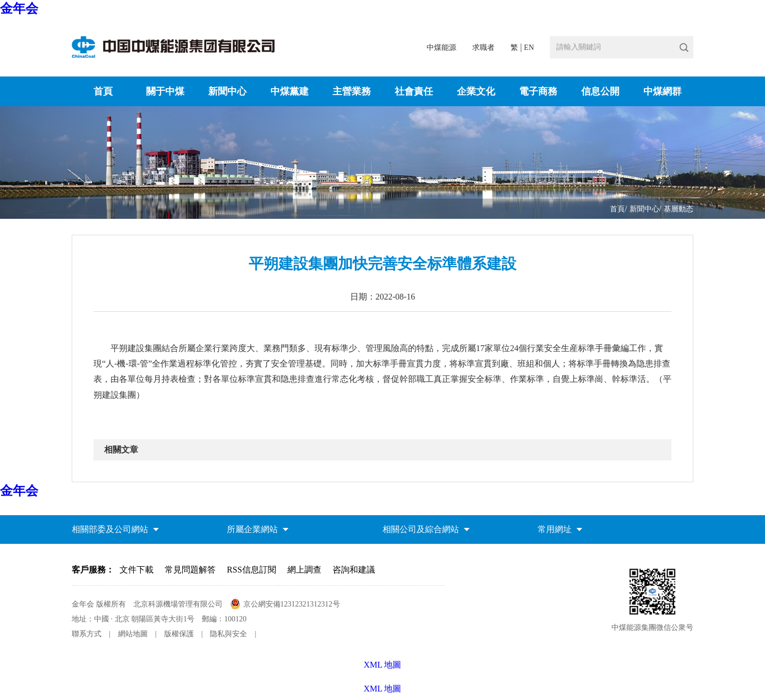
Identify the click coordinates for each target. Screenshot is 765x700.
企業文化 (476, 91)
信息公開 (600, 91)
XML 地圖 (383, 689)
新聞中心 (227, 91)
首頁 (103, 91)
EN (529, 48)
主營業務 (352, 91)
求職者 (483, 48)
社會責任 (414, 91)
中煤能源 (441, 48)
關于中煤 (165, 91)
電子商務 (538, 91)
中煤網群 (662, 91)
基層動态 (678, 209)
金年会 (19, 8)
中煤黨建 (290, 91)
